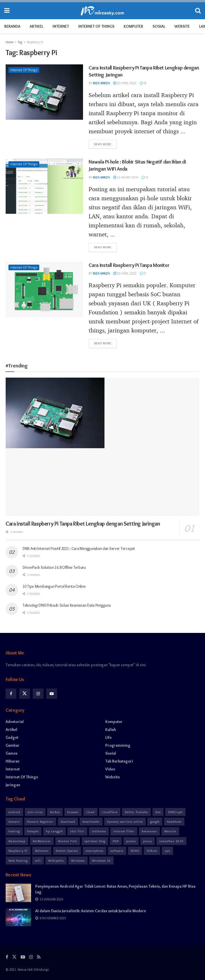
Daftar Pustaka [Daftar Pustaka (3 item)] (136, 812)
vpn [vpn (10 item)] (167, 851)
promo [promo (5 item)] (131, 841)
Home (9, 42)
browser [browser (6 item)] (73, 812)
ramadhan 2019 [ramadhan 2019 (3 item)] (171, 841)
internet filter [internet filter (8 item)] (124, 831)
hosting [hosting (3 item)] (14, 831)
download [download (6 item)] (68, 822)
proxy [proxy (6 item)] (148, 841)
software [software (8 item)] (117, 851)
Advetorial (15, 722)
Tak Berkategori (119, 761)
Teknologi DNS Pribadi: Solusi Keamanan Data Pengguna (66, 605)
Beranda (12, 26)
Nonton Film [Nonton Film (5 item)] (68, 841)
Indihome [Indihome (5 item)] (99, 831)
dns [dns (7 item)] (158, 812)
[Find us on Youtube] (52, 694)
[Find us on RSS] (39, 957)
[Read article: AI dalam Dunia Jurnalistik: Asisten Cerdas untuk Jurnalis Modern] (18, 917)
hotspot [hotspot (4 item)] (33, 831)
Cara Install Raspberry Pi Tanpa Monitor (129, 265)
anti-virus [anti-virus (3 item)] (35, 812)
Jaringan (13, 785)
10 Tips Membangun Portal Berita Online (54, 586)
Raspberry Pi (35, 42)
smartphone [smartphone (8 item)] (94, 851)
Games (12, 753)
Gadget (12, 737)
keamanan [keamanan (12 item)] (149, 831)
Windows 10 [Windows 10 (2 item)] (101, 861)
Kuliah (111, 729)
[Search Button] (198, 11)
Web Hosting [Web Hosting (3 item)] (18, 861)
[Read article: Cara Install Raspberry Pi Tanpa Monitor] (44, 289)
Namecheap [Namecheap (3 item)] (17, 841)
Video (110, 769)
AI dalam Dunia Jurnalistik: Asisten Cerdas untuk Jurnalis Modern (91, 911)
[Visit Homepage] (102, 11)
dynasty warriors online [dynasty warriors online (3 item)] (125, 822)
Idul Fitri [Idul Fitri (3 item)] (77, 831)
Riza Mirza (101, 83)
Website (182, 26)
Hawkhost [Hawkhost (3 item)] (174, 822)
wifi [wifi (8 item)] (38, 861)
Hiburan (13, 761)
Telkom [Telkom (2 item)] (152, 851)
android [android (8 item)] (14, 812)
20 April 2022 (125, 83)
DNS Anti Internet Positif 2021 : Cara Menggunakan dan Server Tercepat (79, 548)
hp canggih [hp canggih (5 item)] (54, 831)
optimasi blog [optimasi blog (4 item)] (95, 841)
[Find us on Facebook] (11, 694)
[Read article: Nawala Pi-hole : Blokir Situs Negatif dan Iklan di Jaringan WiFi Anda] (44, 186)
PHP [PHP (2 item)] (116, 841)
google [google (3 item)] (155, 822)
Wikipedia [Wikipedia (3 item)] (56, 861)
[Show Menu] (7, 11)
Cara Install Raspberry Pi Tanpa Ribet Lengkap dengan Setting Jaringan (83, 524)
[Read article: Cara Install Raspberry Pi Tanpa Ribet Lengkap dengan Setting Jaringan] (44, 92)
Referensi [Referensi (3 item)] (42, 851)
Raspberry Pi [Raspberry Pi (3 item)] (18, 851)
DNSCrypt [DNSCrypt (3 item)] (175, 812)
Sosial (159, 26)
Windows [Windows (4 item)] (78, 861)
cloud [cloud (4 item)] (90, 812)
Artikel (36, 26)
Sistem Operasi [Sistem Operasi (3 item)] (67, 851)
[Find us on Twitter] (25, 694)
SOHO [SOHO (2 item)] (135, 851)
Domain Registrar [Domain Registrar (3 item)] (40, 822)
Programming (118, 745)
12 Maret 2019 (126, 177)
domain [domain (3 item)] (14, 822)
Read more (105, 144)
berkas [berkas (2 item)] (55, 812)
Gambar (13, 745)
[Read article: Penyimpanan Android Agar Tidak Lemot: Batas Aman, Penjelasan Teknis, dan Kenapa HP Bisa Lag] (18, 893)
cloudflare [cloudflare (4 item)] (110, 812)
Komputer (133, 26)
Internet (61, 26)
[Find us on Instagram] (38, 694)
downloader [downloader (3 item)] (91, 822)
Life (108, 737)
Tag (20, 42)
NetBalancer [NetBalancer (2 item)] (42, 841)
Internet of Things (96, 26)
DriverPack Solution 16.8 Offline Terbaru (54, 567)
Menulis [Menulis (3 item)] (170, 831)
